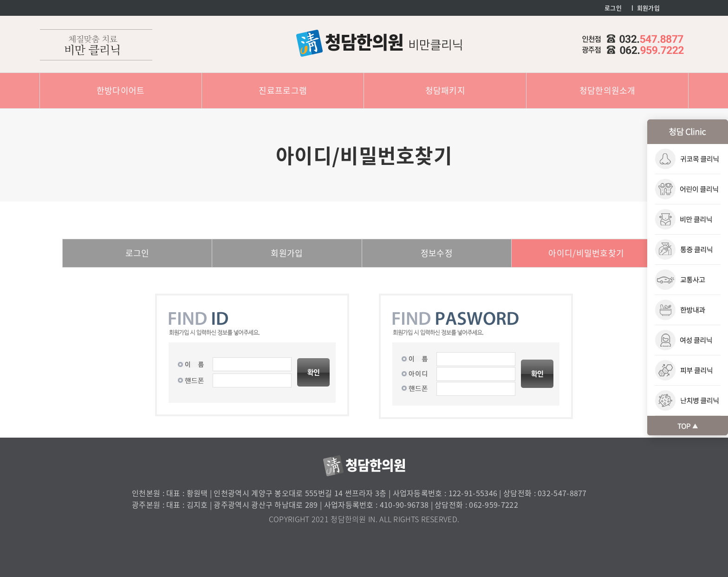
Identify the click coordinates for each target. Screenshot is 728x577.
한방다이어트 (121, 90)
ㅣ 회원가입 (645, 8)
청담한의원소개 (608, 90)
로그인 (613, 8)
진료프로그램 (283, 90)
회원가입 (287, 253)
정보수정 (437, 253)
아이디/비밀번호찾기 (586, 253)
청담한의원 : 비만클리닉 (379, 43)
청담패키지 (445, 90)
